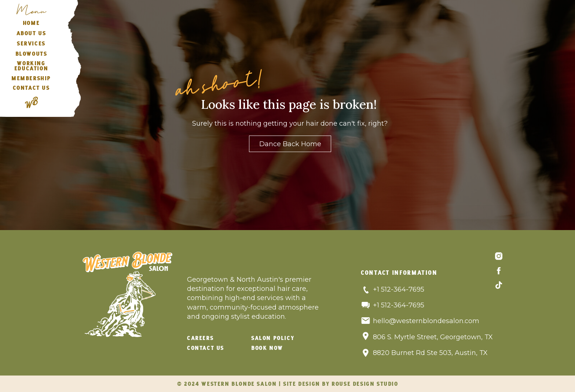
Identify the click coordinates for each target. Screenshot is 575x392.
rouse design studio (365, 384)
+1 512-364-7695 (399, 289)
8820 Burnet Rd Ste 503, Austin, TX (431, 353)
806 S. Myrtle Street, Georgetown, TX (433, 337)
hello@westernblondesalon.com (426, 321)
